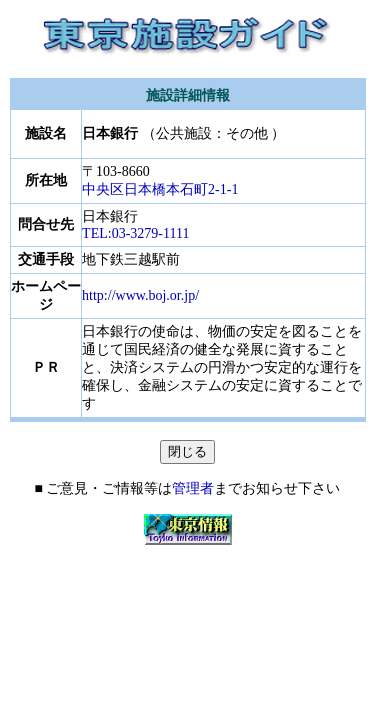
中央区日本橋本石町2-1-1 (160, 189)
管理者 (193, 488)
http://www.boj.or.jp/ (140, 295)
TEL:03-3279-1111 (135, 233)
